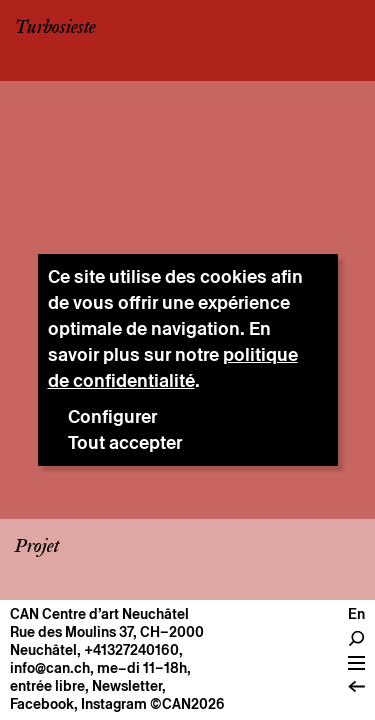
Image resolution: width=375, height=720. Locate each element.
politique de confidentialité (173, 367)
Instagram (114, 704)
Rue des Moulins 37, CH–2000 (107, 632)
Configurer (112, 416)
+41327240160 (131, 650)
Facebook (42, 704)
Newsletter (127, 686)
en (356, 614)
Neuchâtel (43, 650)
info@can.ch (50, 668)
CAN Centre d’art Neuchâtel (99, 614)
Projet (37, 547)
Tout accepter (125, 442)
